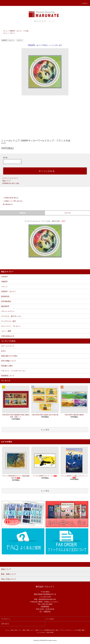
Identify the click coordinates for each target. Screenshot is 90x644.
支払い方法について (16, 630)
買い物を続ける (6, 204)
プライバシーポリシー (66, 630)
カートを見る (50, 619)
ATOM (52, 633)
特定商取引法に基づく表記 (11, 183)
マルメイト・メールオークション (13, 371)
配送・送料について (28, 630)
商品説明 (23, 213)
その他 (26, 31)
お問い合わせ (5, 624)
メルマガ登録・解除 (79, 630)
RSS (48, 633)
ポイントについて (8, 346)
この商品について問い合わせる (11, 201)
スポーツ (12, 33)
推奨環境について (8, 376)
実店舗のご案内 (7, 366)
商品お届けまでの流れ (9, 356)
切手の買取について (9, 361)
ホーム (5, 31)
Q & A (3, 351)
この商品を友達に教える (9, 198)
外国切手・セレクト (16, 31)
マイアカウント (6, 619)
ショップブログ (41, 633)
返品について (7, 181)
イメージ (68, 213)
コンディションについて (10, 178)
